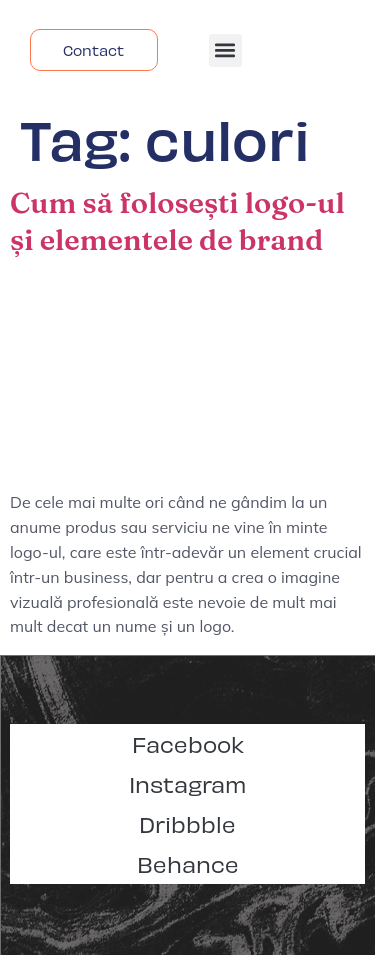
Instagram (187, 783)
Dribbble (187, 823)
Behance (188, 863)
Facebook (188, 743)
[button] (225, 50)
